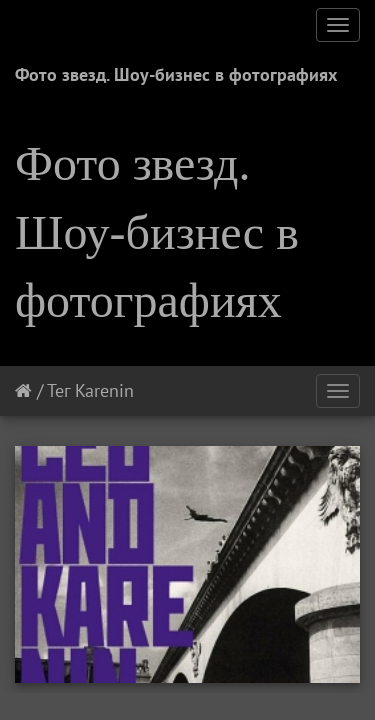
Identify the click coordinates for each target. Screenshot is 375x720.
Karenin (104, 390)
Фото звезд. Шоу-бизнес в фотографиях (176, 74)
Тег (58, 390)
